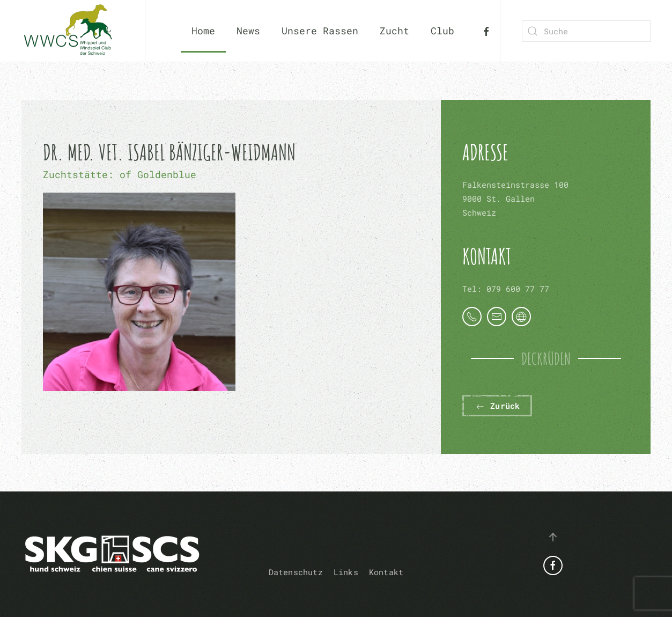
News (248, 31)
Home (203, 31)
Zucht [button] (394, 31)
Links (346, 572)
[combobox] (586, 31)
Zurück (497, 406)
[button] (553, 537)
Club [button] (442, 31)
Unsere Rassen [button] (320, 31)
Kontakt (386, 572)
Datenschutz (296, 572)
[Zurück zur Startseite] (72, 31)
